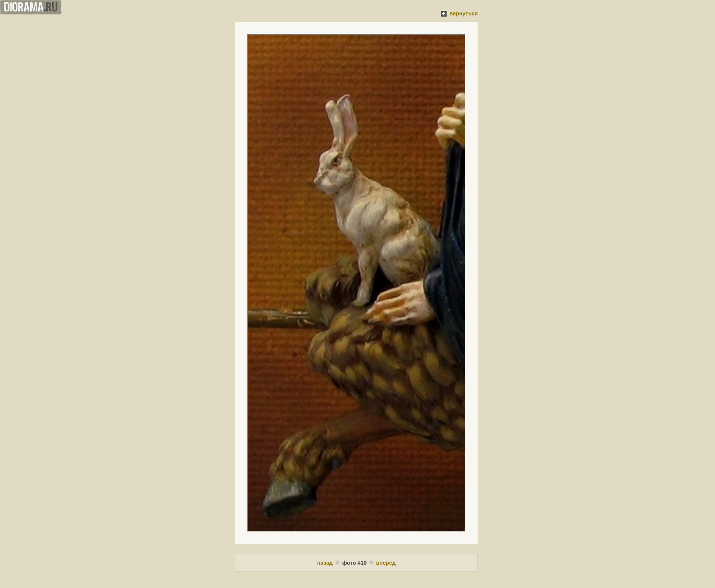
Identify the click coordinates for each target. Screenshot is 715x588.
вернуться (464, 13)
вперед (386, 563)
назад (326, 563)
